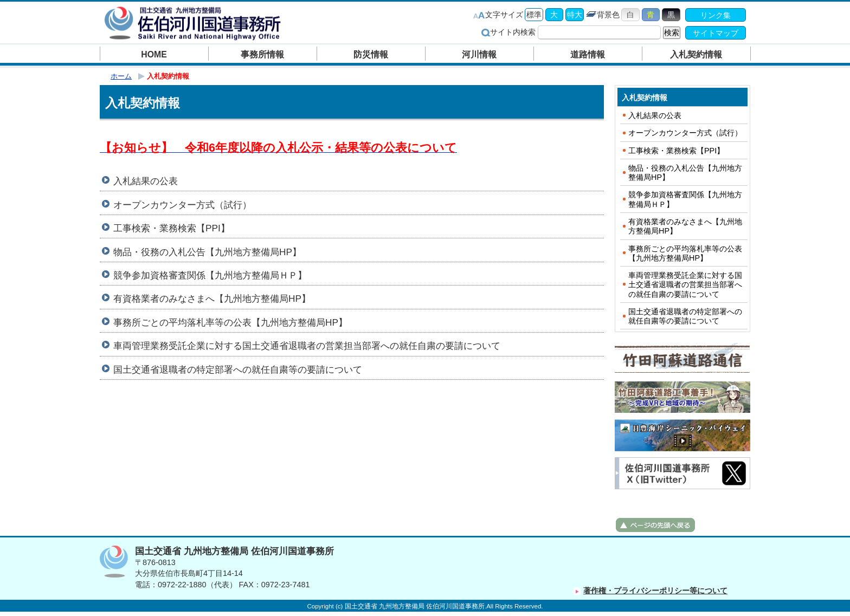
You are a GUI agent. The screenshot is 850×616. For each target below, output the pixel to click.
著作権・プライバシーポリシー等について (655, 591)
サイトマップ (716, 33)
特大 (575, 15)
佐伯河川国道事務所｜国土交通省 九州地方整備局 (195, 23)
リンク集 (716, 15)
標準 (534, 15)
